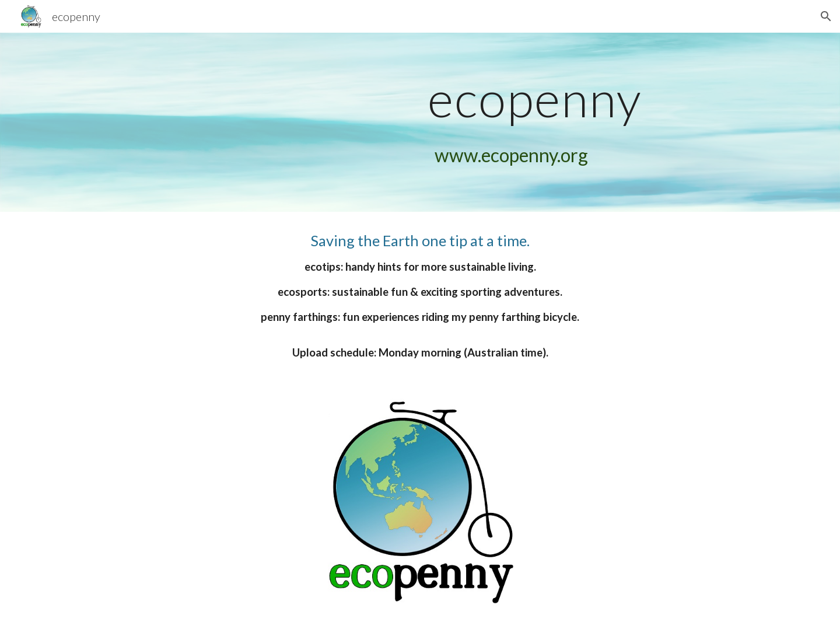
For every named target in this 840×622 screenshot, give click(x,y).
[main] (535, 98)
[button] (826, 16)
